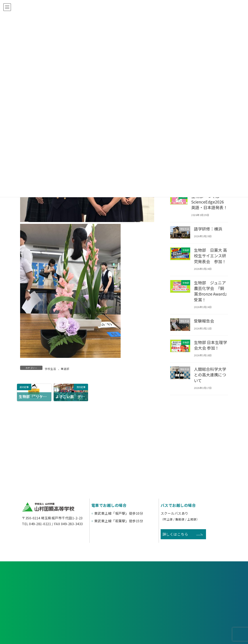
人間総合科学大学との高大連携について (210, 375)
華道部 (65, 369)
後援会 (45, 615)
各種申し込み (53, 581)
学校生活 (50, 369)
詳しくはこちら (175, 534)
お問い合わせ (195, 581)
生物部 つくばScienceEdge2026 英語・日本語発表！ (210, 202)
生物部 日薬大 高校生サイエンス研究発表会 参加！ (211, 256)
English (203, 615)
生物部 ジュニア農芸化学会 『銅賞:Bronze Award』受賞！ (210, 291)
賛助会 (98, 615)
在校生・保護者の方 (98, 599)
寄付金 (150, 615)
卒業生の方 (150, 599)
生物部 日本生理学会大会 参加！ (211, 345)
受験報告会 (204, 321)
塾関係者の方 (203, 599)
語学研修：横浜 (208, 229)
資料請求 (124, 581)
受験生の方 (45, 599)
